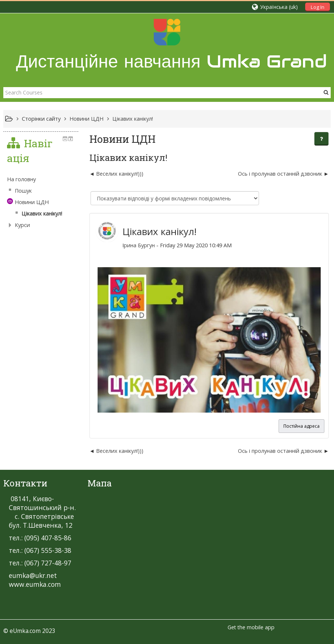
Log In (318, 7)
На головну (21, 179)
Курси (22, 225)
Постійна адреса (301, 426)
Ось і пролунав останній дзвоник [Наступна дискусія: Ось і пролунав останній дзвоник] (280, 174)
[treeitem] (41, 179)
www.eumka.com (35, 584)
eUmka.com (25, 631)
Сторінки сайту (41, 119)
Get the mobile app (251, 627)
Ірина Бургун (139, 245)
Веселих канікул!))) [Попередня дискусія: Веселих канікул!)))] (120, 174)
